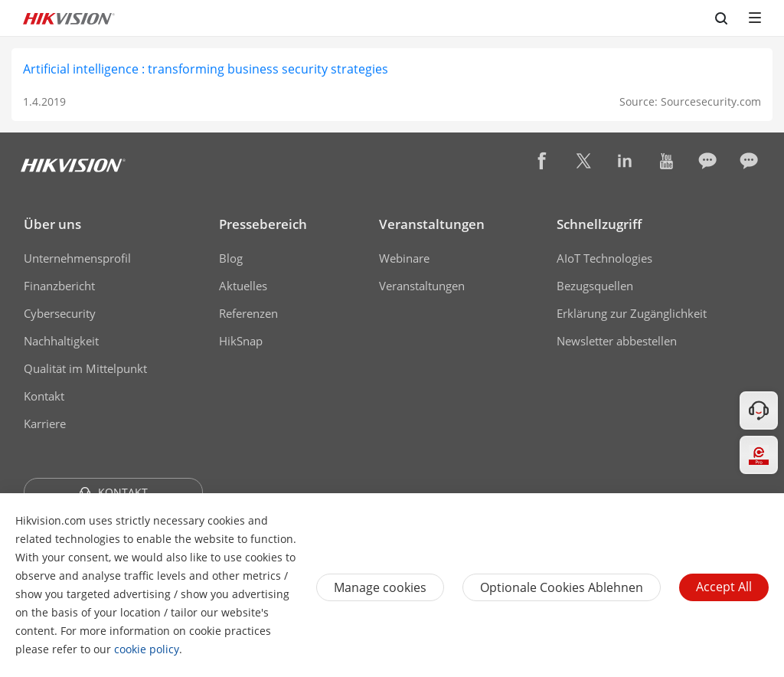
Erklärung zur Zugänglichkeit (632, 313)
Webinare (404, 258)
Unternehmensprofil (77, 258)
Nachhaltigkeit (61, 341)
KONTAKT (113, 492)
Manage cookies (380, 587)
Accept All (724, 587)
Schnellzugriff (599, 224)
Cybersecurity (60, 313)
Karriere (45, 424)
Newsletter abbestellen (617, 341)
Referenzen (248, 313)
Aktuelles (243, 286)
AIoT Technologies (604, 258)
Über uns (52, 224)
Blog (231, 258)
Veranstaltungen (432, 224)
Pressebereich (263, 224)
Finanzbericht (59, 286)
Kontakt (44, 396)
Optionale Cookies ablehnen (562, 587)
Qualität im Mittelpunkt (85, 368)
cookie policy (147, 649)
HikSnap (241, 341)
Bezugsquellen (595, 286)
